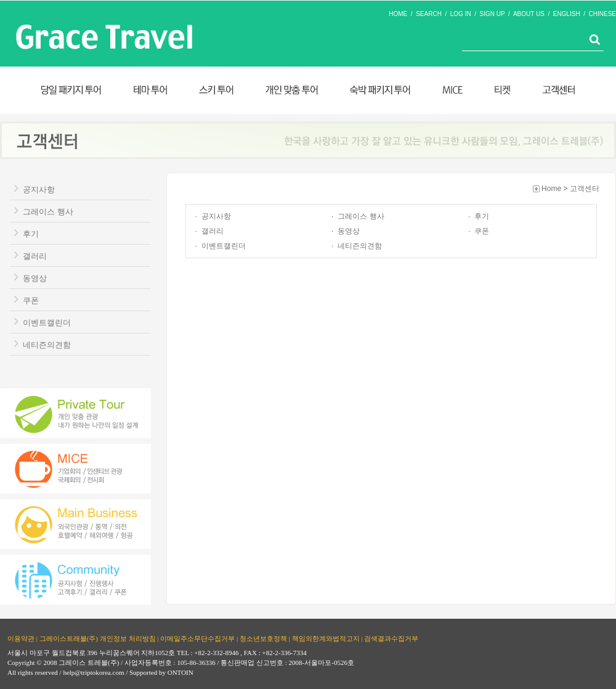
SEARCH (429, 14)
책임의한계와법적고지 (326, 638)
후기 (31, 234)
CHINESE (602, 14)
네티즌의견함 (47, 345)
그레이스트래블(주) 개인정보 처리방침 (98, 638)
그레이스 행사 (48, 212)
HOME (398, 14)
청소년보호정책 (263, 638)
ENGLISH (567, 14)
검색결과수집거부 (391, 638)
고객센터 (585, 189)
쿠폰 (31, 300)
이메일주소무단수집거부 (197, 638)
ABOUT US (529, 14)
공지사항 (39, 190)
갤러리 (35, 256)
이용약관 (21, 638)
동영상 (35, 278)
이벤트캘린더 (47, 323)
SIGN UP (492, 14)
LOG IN (461, 14)
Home (551, 189)
